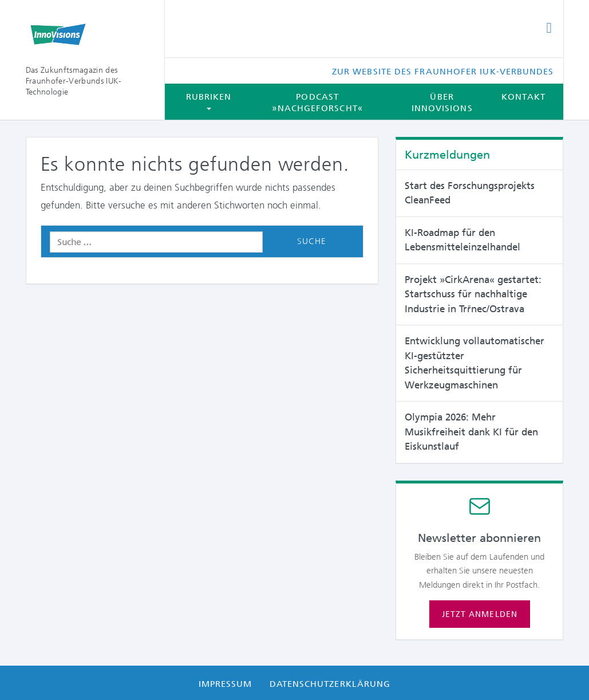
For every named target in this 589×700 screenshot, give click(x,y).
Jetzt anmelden (480, 614)
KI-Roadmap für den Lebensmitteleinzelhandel (462, 240)
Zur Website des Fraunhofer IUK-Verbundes (443, 72)
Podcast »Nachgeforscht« (317, 103)
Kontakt (524, 97)
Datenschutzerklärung (330, 684)
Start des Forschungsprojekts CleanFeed (470, 193)
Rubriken (209, 101)
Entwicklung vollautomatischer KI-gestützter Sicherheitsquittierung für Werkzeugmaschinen (475, 363)
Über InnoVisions (442, 103)
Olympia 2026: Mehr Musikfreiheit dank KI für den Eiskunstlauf (471, 432)
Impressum (226, 684)
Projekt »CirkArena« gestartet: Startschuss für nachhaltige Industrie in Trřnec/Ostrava (473, 294)
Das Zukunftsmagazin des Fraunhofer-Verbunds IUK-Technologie (74, 81)
